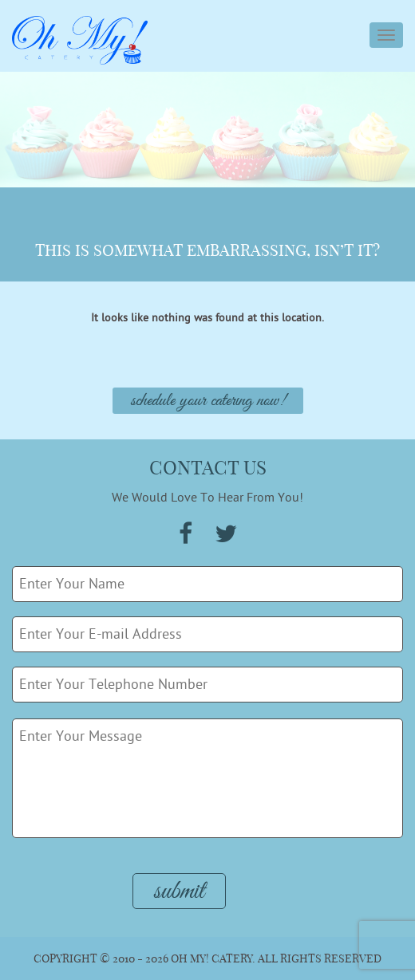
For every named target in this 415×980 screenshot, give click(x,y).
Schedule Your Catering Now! (208, 401)
